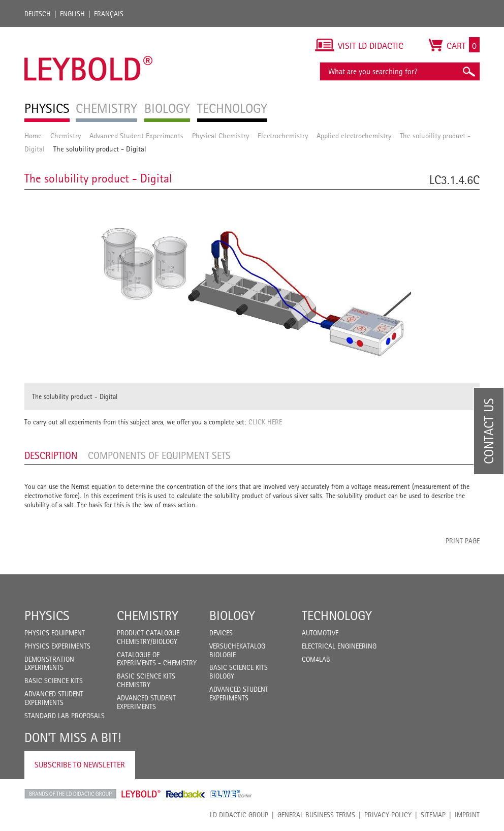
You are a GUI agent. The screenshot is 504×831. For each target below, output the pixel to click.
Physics (47, 615)
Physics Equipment (55, 633)
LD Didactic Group (239, 815)
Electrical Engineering (339, 646)
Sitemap (433, 815)
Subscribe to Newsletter (80, 765)
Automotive (320, 633)
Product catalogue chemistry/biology (148, 637)
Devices (221, 633)
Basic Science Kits (54, 681)
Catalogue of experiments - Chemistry (157, 659)
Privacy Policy (388, 815)
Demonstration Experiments (49, 664)
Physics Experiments (57, 646)
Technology (337, 615)
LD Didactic (70, 794)
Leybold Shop (141, 794)
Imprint (467, 815)
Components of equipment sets (159, 455)
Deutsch (38, 14)
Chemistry (66, 135)
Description (51, 455)
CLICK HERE (265, 422)
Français (109, 14)
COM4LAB (316, 659)
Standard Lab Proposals (65, 716)
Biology (232, 615)
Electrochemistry (283, 135)
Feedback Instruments (186, 794)
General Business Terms (316, 815)
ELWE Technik (231, 794)
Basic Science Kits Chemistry (146, 680)
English (72, 14)
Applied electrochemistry (354, 135)
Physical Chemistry (220, 135)
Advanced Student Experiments (136, 135)
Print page (463, 541)
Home (33, 135)
